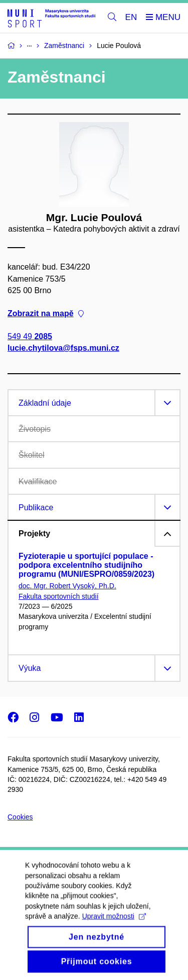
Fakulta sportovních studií (59, 596)
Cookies (20, 817)
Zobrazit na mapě (46, 314)
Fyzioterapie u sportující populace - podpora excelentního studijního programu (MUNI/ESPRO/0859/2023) (86, 565)
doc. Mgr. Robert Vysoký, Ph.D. (67, 586)
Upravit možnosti (114, 926)
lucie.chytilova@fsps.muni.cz (63, 348)
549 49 (30, 337)
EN (131, 17)
